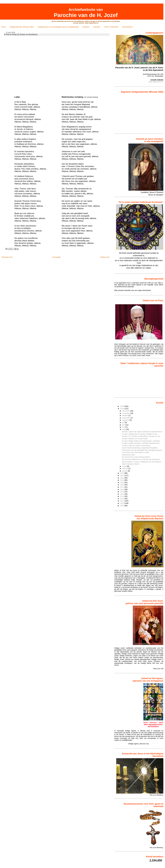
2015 (122, 492)
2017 (122, 487)
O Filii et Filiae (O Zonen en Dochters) (136, 446)
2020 (122, 480)
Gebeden (86, 27)
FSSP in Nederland (111, 27)
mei (124, 427)
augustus (126, 420)
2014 (122, 494)
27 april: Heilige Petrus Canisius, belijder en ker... (140, 434)
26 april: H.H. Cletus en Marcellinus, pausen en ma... (142, 436)
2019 (122, 482)
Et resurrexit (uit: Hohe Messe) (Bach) (136, 457)
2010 (122, 503)
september (126, 418)
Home (4, 27)
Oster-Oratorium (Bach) (131, 464)
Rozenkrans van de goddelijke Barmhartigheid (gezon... (143, 450)
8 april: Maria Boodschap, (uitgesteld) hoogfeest (140, 448)
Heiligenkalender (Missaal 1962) (22, 27)
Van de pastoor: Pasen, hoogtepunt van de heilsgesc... (142, 462)
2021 (122, 478)
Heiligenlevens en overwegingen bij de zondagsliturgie (58, 27)
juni (124, 425)
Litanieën (97, 27)
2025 (122, 406)
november (126, 413)
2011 (122, 501)
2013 (122, 496)
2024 (122, 409)
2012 (122, 499)
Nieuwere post (7, 257)
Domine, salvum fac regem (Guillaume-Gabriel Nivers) (142, 432)
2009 (122, 506)
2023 (122, 473)
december (126, 411)
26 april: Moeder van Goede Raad (135, 439)
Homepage (56, 257)
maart (125, 466)
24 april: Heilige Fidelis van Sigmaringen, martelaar (141, 441)
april (124, 429)
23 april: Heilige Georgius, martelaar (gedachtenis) (141, 443)
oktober (125, 415)
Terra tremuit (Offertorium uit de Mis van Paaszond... (141, 459)
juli (123, 422)
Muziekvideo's (127, 27)
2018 (122, 485)
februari (125, 469)
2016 (122, 489)
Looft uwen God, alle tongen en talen (136, 452)
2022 (122, 476)
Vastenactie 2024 (128, 455)
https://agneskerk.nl (156, 82)
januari (125, 471)
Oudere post (105, 257)
